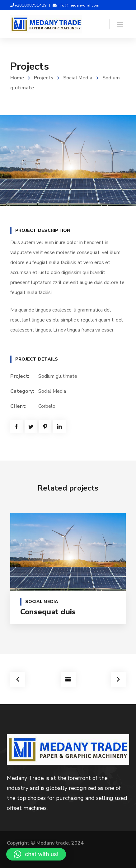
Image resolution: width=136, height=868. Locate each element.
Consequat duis (48, 612)
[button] (36, 854)
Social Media (78, 78)
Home (17, 78)
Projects (44, 78)
